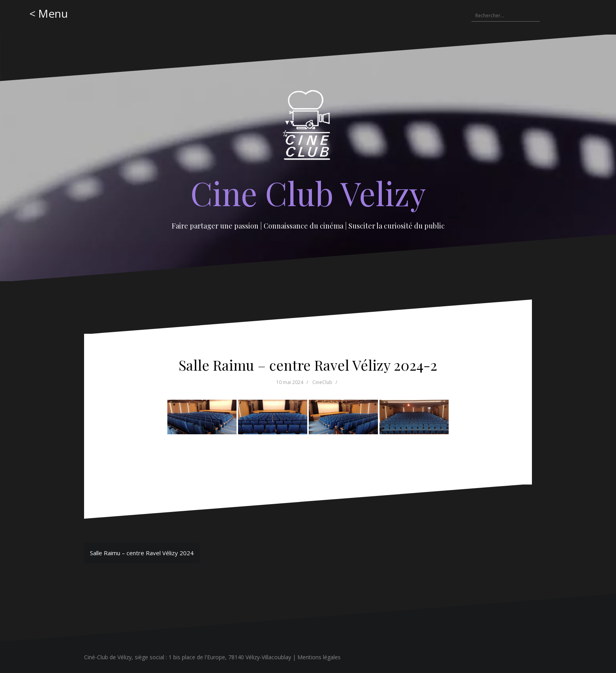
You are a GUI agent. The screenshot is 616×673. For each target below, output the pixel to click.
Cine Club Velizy (308, 193)
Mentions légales (319, 657)
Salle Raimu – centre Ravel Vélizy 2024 (142, 553)
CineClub (322, 382)
